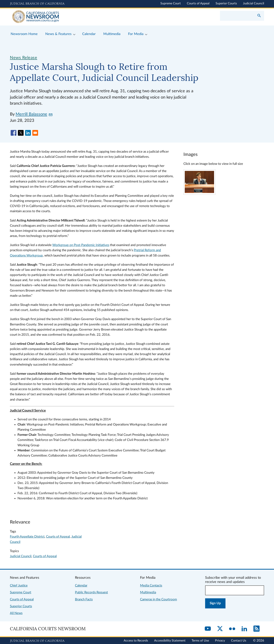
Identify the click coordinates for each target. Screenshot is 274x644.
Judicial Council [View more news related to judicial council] (21, 556)
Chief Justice (19, 585)
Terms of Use (200, 641)
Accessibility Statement (170, 641)
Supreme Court (171, 3)
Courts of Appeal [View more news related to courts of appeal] (45, 556)
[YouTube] (208, 629)
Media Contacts (151, 585)
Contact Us (239, 641)
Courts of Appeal (198, 3)
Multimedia (148, 592)
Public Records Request (91, 592)
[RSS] (256, 629)
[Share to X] (21, 133)
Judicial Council (254, 3)
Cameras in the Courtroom (159, 599)
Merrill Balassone (34, 114)
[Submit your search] (259, 16)
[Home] (73, 17)
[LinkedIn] (244, 629)
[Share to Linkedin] (28, 133)
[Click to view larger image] (199, 192)
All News (16, 613)
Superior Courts (226, 3)
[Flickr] (232, 629)
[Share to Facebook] (14, 133)
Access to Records (136, 641)
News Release (24, 58)
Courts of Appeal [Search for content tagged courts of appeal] (58, 537)
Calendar (81, 585)
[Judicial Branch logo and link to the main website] (37, 4)
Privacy (220, 641)
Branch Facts (84, 599)
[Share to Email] (35, 133)
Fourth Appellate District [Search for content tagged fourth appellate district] (27, 537)
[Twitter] (220, 629)
